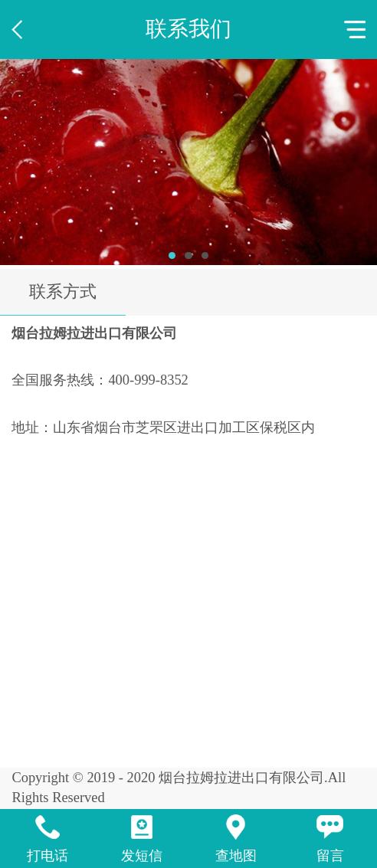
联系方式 (63, 292)
